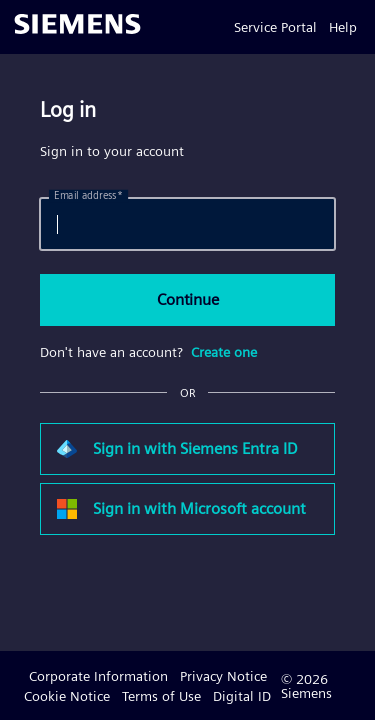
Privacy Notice (223, 676)
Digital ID (242, 696)
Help (343, 27)
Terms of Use (161, 696)
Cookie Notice (67, 696)
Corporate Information (98, 676)
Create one (224, 352)
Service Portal (275, 27)
